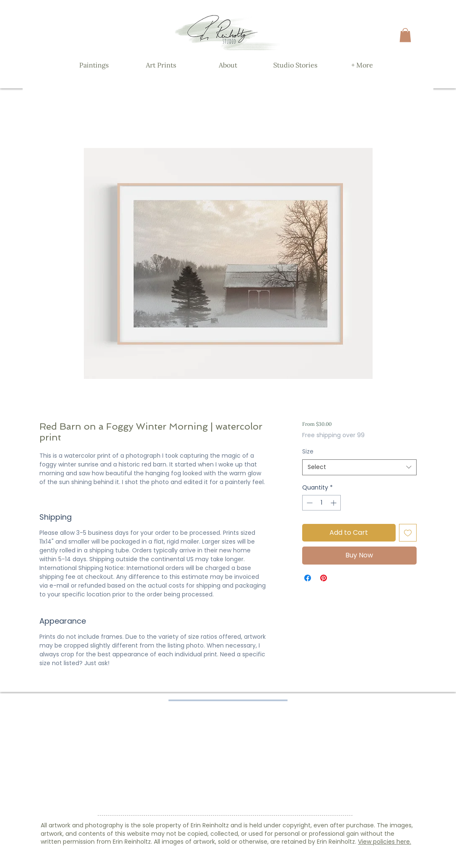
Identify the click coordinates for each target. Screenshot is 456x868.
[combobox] (359, 467)
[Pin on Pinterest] (324, 578)
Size (308, 451)
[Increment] (334, 503)
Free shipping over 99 (333, 435)
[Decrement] (309, 503)
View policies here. (385, 842)
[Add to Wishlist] (408, 533)
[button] (405, 35)
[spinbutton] (321, 503)
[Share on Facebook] (308, 578)
